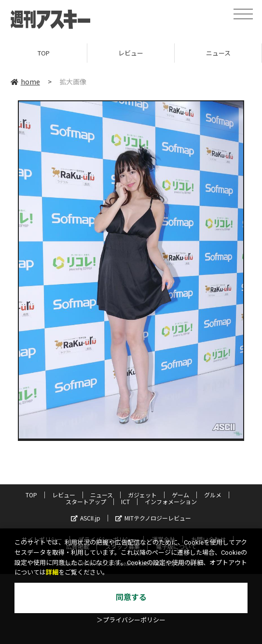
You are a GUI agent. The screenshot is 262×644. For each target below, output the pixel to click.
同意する (131, 597)
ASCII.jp (86, 518)
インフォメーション (171, 501)
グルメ (213, 495)
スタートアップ (86, 501)
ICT (125, 501)
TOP (44, 53)
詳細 (52, 572)
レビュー (131, 53)
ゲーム (180, 495)
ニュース (218, 53)
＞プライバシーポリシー (131, 620)
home (25, 82)
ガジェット (142, 495)
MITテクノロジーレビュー (153, 518)
